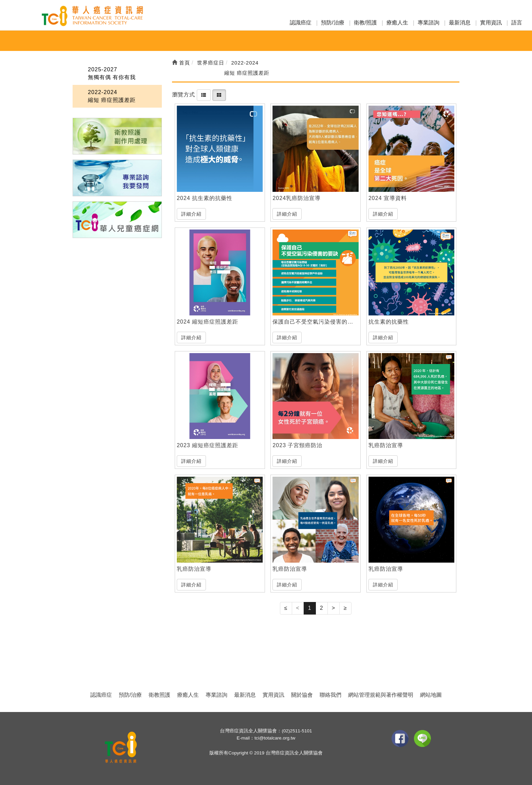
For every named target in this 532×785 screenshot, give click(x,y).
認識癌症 (301, 23)
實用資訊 (491, 23)
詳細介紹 (191, 214)
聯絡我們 (330, 695)
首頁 (181, 63)
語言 (517, 23)
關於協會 (302, 695)
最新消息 (460, 23)
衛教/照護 (365, 23)
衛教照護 (159, 695)
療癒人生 (397, 23)
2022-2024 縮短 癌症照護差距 (112, 96)
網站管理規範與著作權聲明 (381, 695)
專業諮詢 (429, 23)
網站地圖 (431, 695)
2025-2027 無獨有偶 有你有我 (112, 73)
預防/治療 (332, 23)
